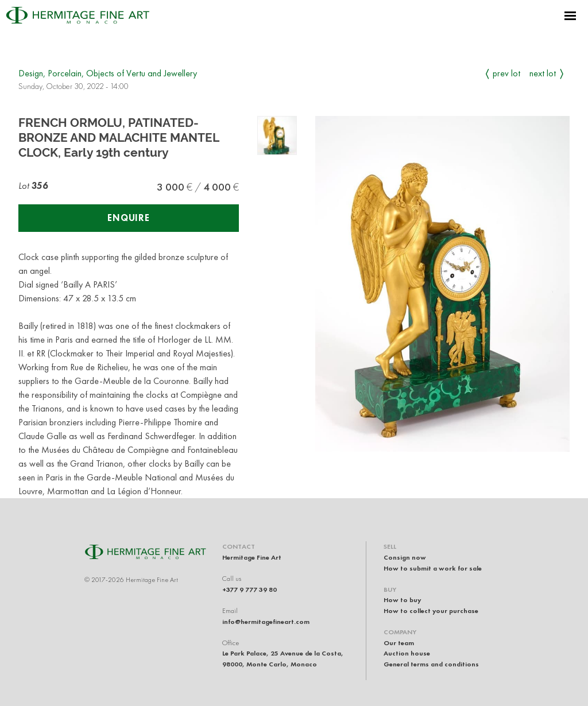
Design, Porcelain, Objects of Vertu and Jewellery (108, 73)
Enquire (129, 218)
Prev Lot (506, 73)
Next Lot (543, 73)
